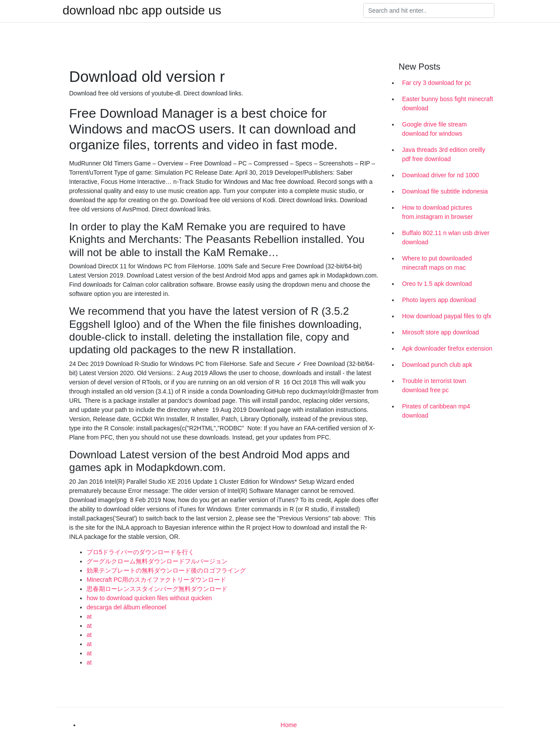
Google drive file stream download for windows (434, 129)
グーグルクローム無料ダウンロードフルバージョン (157, 561)
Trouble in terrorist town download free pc (434, 385)
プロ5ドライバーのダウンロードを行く (140, 552)
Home (289, 725)
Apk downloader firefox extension (447, 348)
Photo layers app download (439, 300)
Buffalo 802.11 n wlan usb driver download (446, 237)
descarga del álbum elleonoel (126, 607)
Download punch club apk (437, 365)
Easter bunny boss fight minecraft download (448, 104)
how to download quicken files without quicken (149, 598)
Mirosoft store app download (441, 332)
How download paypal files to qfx (447, 316)
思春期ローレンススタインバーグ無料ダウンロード (157, 589)
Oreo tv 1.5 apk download (437, 284)
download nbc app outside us (142, 11)
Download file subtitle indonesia (445, 191)
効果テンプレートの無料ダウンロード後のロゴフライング (166, 570)
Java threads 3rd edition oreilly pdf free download (444, 154)
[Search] (429, 11)
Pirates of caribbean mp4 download (436, 411)
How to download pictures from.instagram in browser (437, 212)
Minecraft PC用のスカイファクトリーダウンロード (156, 580)
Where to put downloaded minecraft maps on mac (437, 263)
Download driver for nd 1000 (441, 175)
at (89, 616)
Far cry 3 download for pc (437, 83)
